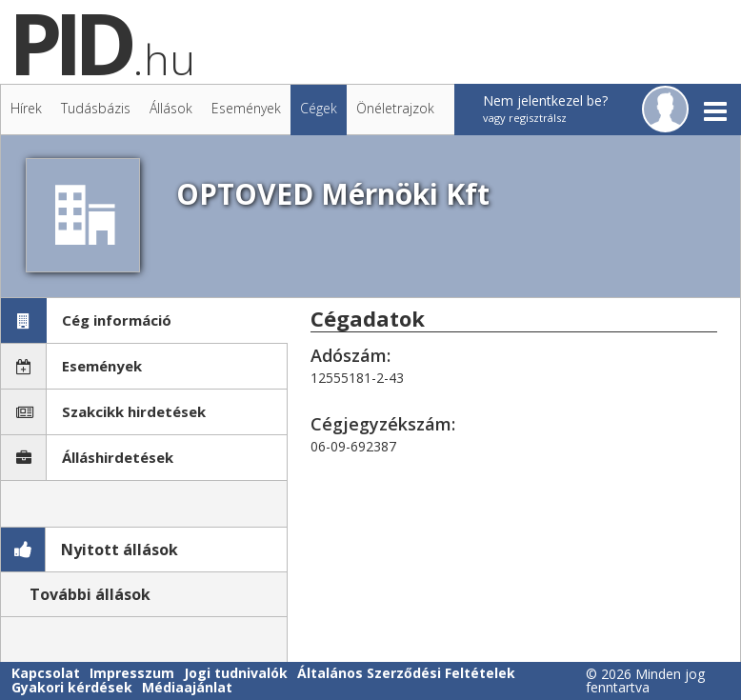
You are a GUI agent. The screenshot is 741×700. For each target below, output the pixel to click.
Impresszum (132, 673)
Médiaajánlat (187, 687)
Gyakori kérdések (72, 687)
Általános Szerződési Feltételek (406, 673)
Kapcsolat (46, 673)
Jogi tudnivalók (236, 673)
